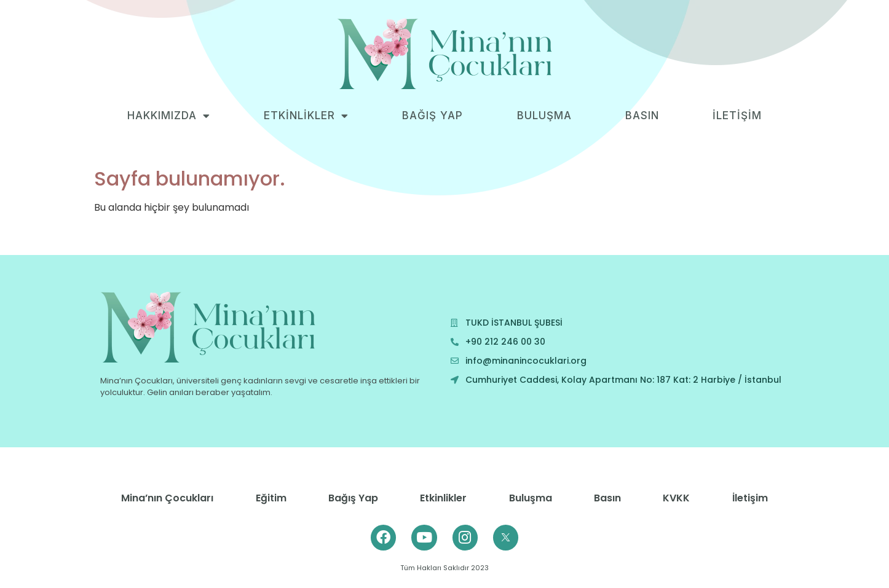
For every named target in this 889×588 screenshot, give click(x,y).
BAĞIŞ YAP (433, 116)
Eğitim (271, 498)
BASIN (642, 116)
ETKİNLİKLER (306, 116)
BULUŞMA (544, 116)
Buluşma (531, 498)
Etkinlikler (443, 498)
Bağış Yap (353, 498)
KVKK (676, 498)
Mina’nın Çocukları (167, 498)
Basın (607, 498)
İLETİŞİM (737, 116)
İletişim (750, 498)
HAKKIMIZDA (169, 116)
